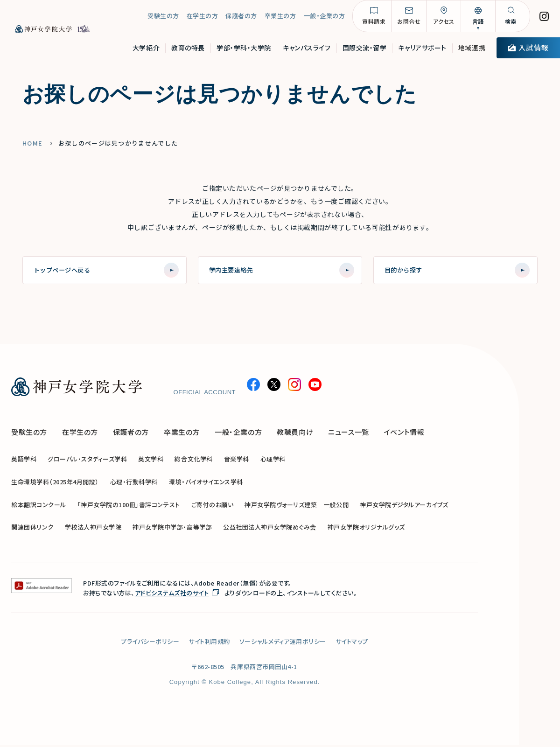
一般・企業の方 (325, 18)
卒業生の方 (280, 18)
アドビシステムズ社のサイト (172, 595)
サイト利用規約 (209, 643)
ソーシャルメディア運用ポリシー (283, 643)
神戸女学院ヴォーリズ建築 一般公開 (297, 506)
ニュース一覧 (349, 434)
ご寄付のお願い (213, 506)
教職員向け (295, 434)
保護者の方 (241, 18)
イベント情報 (404, 434)
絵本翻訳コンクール (39, 506)
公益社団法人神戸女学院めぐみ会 (270, 529)
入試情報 (528, 50)
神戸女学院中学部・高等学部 (172, 529)
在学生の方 (203, 18)
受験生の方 (163, 18)
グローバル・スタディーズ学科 (87, 461)
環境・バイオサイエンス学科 (206, 484)
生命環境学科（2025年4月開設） (55, 484)
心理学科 (273, 461)
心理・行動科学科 (134, 484)
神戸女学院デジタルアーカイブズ (404, 506)
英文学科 (151, 461)
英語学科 (24, 461)
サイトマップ (352, 643)
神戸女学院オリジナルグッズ (366, 529)
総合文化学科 (193, 461)
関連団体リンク (32, 529)
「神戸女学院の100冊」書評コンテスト (129, 506)
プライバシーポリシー (150, 643)
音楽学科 (237, 461)
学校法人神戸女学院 (93, 529)
